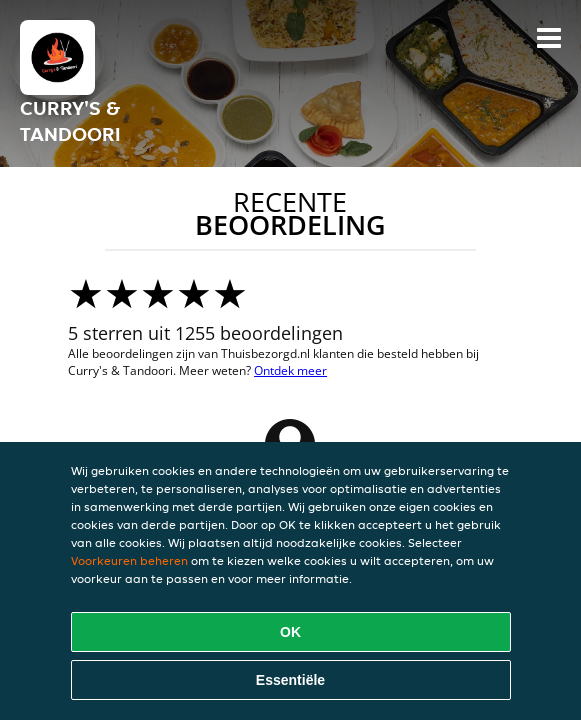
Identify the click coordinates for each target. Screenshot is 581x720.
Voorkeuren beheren (129, 560)
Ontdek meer (290, 370)
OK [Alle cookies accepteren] (290, 632)
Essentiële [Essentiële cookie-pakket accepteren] (290, 680)
